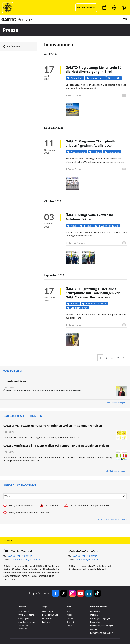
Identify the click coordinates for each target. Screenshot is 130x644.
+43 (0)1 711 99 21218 (20, 556)
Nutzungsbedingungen (100, 619)
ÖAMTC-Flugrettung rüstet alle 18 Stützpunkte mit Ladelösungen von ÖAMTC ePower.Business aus (93, 293)
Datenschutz (96, 622)
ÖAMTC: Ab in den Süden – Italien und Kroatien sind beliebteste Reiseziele (42, 391)
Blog (68, 611)
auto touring (24, 611)
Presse (69, 615)
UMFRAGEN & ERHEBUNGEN (23, 416)
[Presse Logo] (17, 20)
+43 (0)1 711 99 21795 (85, 556)
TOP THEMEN (13, 372)
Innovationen (97, 78)
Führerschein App (50, 615)
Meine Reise (48, 619)
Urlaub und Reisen (16, 381)
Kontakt (8, 541)
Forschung (114, 152)
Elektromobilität (79, 308)
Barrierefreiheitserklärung (101, 633)
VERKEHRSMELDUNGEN (20, 485)
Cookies (94, 629)
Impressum (95, 611)
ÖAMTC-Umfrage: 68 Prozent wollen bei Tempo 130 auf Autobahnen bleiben (56, 446)
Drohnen (46, 622)
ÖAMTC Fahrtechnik (27, 615)
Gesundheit (77, 78)
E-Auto (87, 226)
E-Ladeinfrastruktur (109, 226)
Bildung (97, 152)
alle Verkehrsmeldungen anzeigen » (112, 519)
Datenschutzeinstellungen (102, 626)
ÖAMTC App (48, 611)
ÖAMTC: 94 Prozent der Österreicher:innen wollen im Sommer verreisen (53, 426)
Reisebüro (23, 629)
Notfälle (116, 78)
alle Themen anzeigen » (117, 403)
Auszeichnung (78, 152)
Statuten (94, 615)
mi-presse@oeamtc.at (88, 559)
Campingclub (24, 619)
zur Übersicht (14, 46)
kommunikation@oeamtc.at (26, 559)
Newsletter (71, 622)
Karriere (70, 619)
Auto (73, 226)
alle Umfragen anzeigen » (116, 471)
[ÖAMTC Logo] (8, 8)
